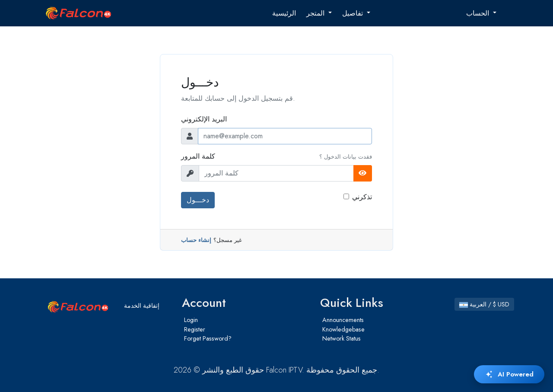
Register (195, 329)
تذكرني (362, 197)
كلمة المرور (198, 156)
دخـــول (198, 200)
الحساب (479, 13)
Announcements (343, 320)
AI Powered (509, 374)
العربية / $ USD (484, 304)
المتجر (316, 13)
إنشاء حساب (196, 240)
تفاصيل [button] (354, 13)
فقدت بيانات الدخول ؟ (346, 157)
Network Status (342, 338)
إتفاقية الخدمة (142, 306)
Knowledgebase (343, 329)
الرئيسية (284, 13)
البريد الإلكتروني (204, 119)
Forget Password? (208, 338)
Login (191, 320)
